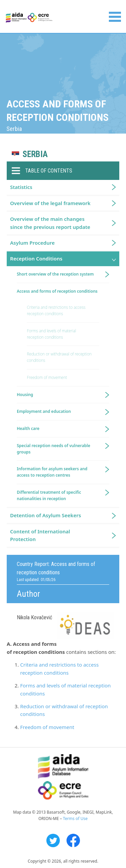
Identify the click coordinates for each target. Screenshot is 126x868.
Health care (28, 428)
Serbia (35, 154)
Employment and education (44, 411)
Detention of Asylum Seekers (46, 515)
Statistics (21, 187)
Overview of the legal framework (50, 203)
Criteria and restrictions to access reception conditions (56, 310)
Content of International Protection (40, 535)
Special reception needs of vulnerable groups (54, 449)
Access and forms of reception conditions (57, 291)
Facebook (73, 840)
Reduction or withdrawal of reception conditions (59, 357)
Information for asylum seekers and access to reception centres (52, 472)
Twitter (53, 840)
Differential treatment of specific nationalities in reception (49, 495)
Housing (25, 395)
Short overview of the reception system (55, 274)
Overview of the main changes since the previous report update (50, 223)
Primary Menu (115, 17)
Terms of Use (75, 818)
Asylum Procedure (32, 243)
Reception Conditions (36, 258)
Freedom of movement (47, 727)
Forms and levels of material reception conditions (51, 334)
